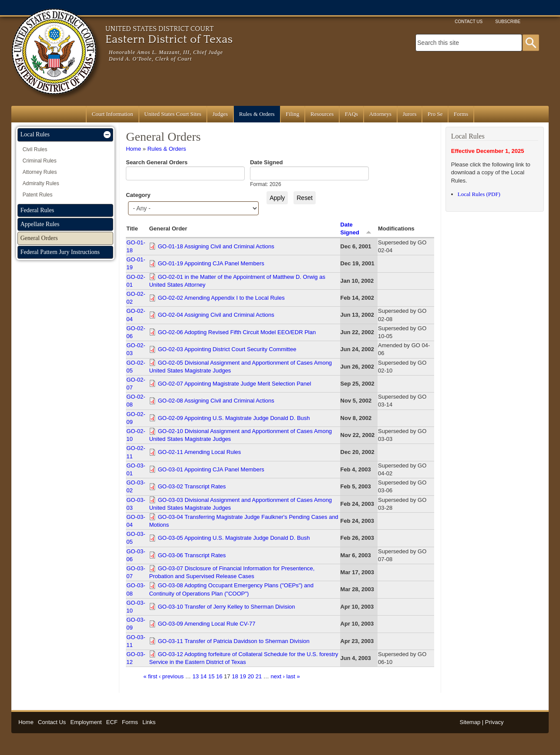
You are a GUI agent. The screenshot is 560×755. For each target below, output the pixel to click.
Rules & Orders (257, 114)
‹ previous (171, 676)
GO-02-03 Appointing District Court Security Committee (227, 349)
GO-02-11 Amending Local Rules (199, 452)
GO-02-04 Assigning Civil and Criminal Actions (216, 315)
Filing (292, 114)
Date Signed (266, 162)
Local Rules (35, 134)
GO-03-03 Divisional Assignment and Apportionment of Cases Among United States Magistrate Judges (240, 504)
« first (150, 676)
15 (211, 676)
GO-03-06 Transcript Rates (192, 555)
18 (235, 676)
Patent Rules (38, 195)
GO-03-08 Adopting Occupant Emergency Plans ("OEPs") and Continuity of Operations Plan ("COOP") (231, 589)
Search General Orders (157, 162)
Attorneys (380, 114)
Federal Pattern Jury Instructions (60, 252)
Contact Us (469, 22)
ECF (112, 722)
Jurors (410, 114)
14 (203, 676)
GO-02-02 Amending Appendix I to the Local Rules (221, 298)
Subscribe (508, 22)
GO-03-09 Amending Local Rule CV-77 (206, 624)
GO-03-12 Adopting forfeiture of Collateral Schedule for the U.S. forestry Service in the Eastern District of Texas (243, 658)
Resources (322, 114)
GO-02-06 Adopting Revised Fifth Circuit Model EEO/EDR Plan (237, 332)
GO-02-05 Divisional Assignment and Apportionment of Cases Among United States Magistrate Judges (240, 367)
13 (196, 676)
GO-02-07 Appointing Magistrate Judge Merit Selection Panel (234, 384)
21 (259, 676)
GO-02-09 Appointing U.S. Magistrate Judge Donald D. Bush (234, 418)
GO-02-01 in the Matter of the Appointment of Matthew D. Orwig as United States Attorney (237, 281)
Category (138, 195)
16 (219, 676)
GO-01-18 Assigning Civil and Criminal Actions (216, 246)
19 (243, 676)
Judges (220, 114)
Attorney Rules (40, 172)
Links (149, 722)
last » (293, 676)
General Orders (39, 238)
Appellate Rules (40, 224)
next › (278, 676)
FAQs (351, 114)
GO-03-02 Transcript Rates (192, 486)
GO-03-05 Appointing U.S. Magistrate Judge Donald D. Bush (234, 538)
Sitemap (470, 722)
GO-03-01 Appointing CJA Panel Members (211, 469)
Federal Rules (37, 210)
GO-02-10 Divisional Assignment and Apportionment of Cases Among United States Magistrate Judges (240, 435)
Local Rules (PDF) (479, 194)
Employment (86, 722)
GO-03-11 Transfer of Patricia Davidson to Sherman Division (233, 641)
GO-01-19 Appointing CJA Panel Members (211, 263)
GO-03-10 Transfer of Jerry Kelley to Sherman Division (226, 607)
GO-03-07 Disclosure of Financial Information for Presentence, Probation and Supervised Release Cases (232, 572)
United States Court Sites (173, 114)
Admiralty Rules (41, 183)
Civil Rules (35, 149)
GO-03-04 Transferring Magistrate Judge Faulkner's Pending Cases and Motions (243, 521)
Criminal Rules (40, 161)
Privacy (494, 722)
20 (251, 676)
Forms (461, 114)
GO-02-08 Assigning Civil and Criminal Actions (216, 401)
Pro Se (435, 114)
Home (133, 149)
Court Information (113, 114)
